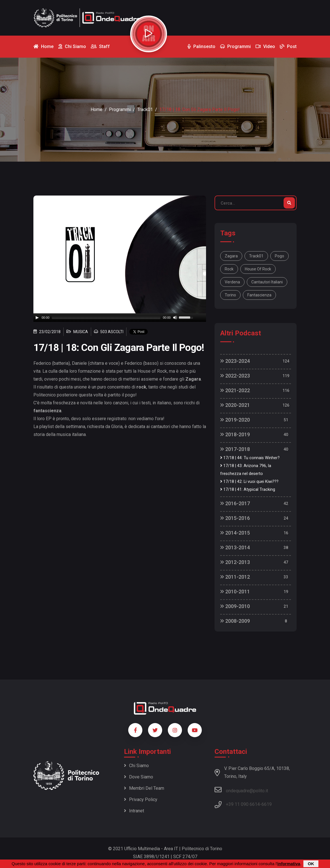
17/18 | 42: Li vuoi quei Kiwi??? (249, 482)
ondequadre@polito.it (241, 790)
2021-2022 (235, 390)
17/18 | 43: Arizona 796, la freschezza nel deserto (246, 470)
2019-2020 (235, 420)
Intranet (134, 811)
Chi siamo (136, 766)
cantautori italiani (267, 282)
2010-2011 (235, 592)
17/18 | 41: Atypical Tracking (248, 490)
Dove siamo (139, 777)
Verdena (232, 282)
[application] (120, 318)
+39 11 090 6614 (243, 804)
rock (229, 269)
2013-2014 (235, 547)
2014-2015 (235, 533)
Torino (230, 295)
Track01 (145, 109)
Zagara (231, 256)
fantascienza (259, 295)
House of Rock (258, 269)
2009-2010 (235, 606)
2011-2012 (235, 577)
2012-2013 (235, 562)
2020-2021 (235, 405)
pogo (279, 256)
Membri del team (144, 788)
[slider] (106, 318)
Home (97, 109)
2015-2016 (235, 518)
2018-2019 (235, 434)
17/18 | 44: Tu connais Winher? (250, 458)
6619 (267, 804)
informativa (289, 864)
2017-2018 (235, 449)
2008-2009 (235, 621)
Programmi (120, 109)
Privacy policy (141, 799)
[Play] (37, 318)
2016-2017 (235, 503)
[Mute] (175, 318)
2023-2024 (235, 361)
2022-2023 (235, 376)
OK (311, 864)
